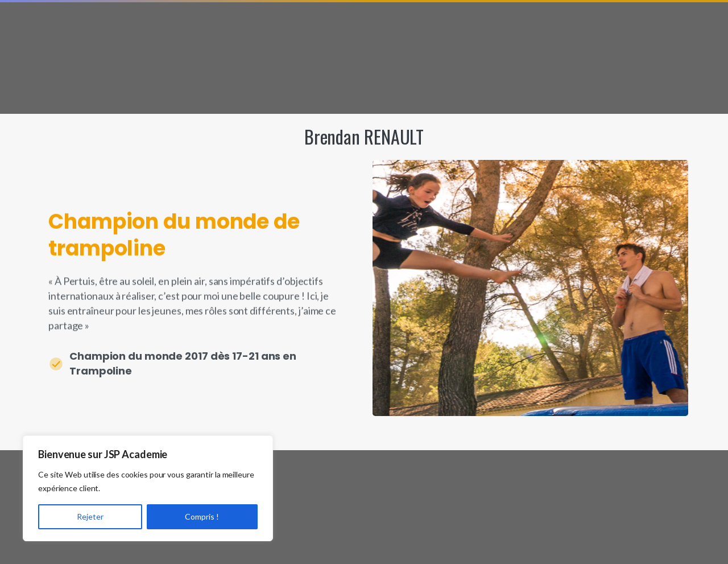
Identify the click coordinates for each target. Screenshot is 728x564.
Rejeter (90, 516)
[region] (148, 488)
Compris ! (202, 516)
